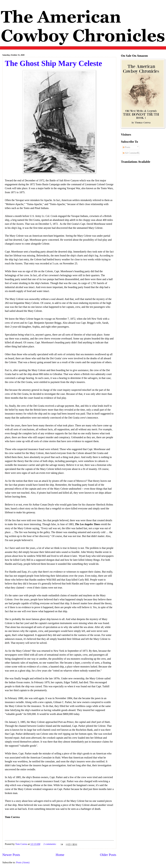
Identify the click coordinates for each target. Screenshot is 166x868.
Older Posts (108, 855)
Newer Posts (11, 855)
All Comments (131, 153)
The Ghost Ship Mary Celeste (53, 63)
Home (60, 855)
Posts (127, 147)
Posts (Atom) (23, 862)
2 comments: (50, 844)
